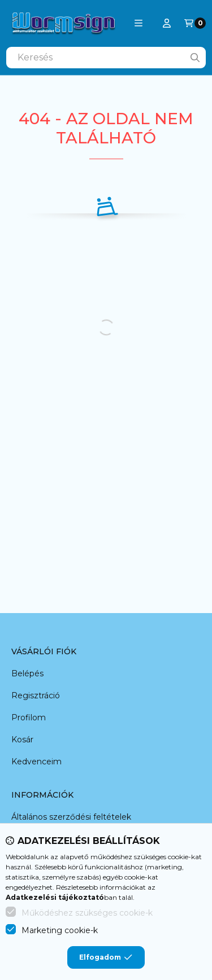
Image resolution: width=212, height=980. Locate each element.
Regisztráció (36, 695)
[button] (139, 23)
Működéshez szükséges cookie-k (87, 913)
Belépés (27, 673)
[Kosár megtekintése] (195, 23)
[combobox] (106, 58)
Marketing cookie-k (60, 930)
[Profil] (167, 23)
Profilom (29, 718)
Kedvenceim (36, 762)
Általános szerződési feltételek (71, 817)
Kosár (22, 740)
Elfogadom (106, 957)
